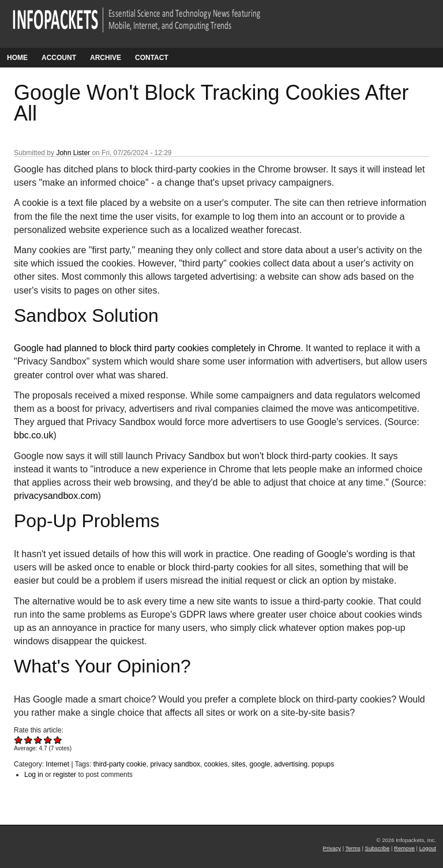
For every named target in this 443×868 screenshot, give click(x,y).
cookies (216, 764)
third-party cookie (120, 764)
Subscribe (378, 848)
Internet (57, 764)
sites (239, 764)
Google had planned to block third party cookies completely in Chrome (157, 348)
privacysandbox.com (56, 496)
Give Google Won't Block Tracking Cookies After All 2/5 (29, 740)
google (260, 764)
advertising (291, 764)
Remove (404, 848)
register (65, 775)
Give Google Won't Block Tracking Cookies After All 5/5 (58, 740)
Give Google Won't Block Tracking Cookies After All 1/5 (19, 740)
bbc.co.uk (33, 435)
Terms (353, 848)
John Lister (73, 153)
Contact (152, 58)
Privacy (332, 848)
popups (323, 764)
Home (17, 58)
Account (59, 58)
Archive (106, 58)
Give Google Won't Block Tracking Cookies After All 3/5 (38, 740)
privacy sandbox (175, 764)
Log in (34, 775)
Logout (428, 848)
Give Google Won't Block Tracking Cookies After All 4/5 (48, 740)
